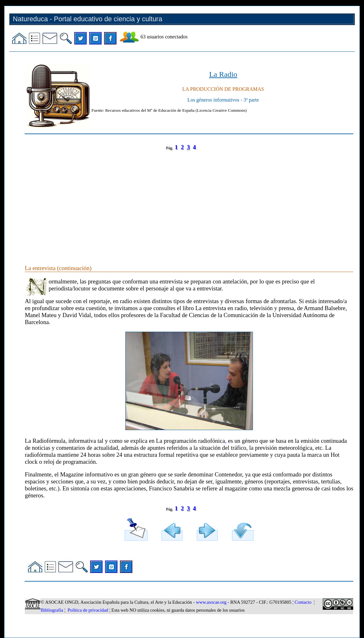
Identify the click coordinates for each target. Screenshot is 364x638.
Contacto (303, 602)
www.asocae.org (211, 602)
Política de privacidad (88, 610)
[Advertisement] (189, 201)
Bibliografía (52, 610)
